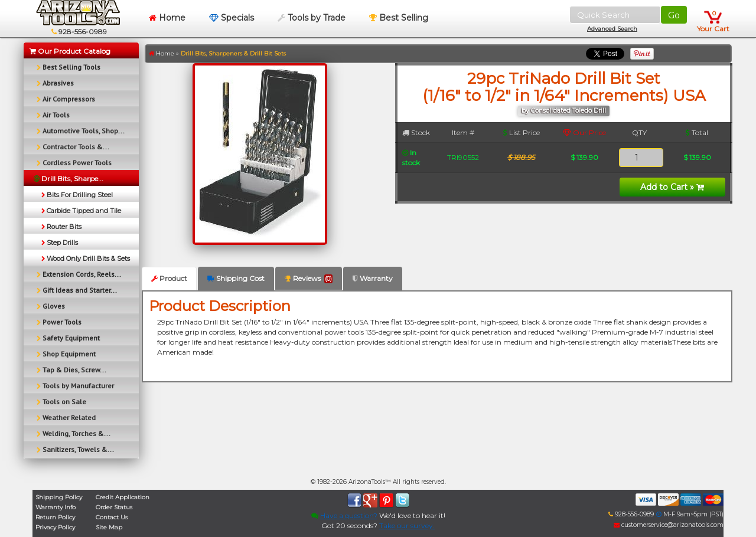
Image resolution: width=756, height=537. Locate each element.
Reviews (309, 279)
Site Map (109, 527)
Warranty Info (56, 507)
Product (169, 278)
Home (167, 18)
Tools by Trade (312, 18)
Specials (232, 18)
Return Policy (55, 517)
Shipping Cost (236, 278)
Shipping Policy (59, 497)
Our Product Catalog (70, 51)
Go (674, 15)
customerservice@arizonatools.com (669, 525)
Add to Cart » (672, 187)
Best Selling (399, 18)
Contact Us (112, 517)
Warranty (373, 278)
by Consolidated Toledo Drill (564, 111)
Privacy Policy (55, 527)
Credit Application (123, 497)
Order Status (114, 507)
